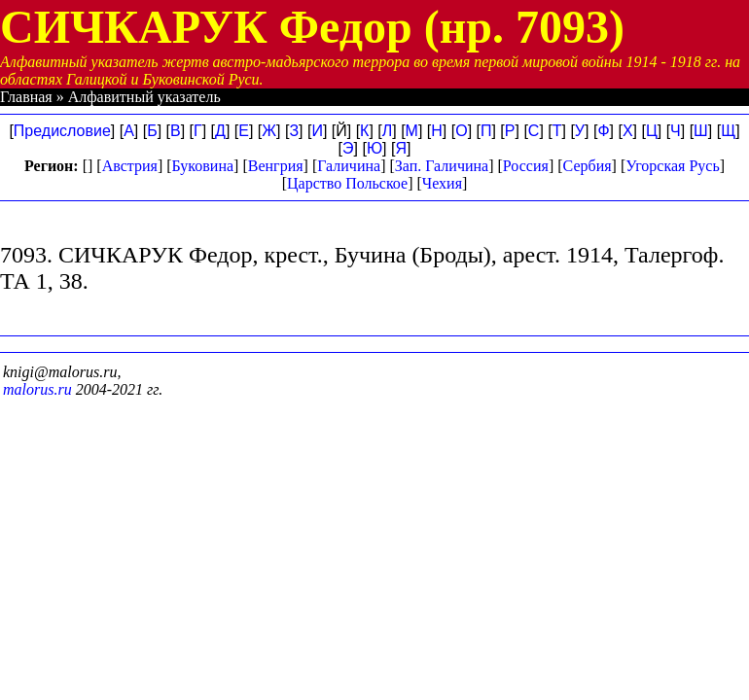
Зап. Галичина (442, 166)
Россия (526, 166)
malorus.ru (37, 389)
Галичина (349, 166)
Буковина (203, 166)
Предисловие (62, 131)
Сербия (588, 166)
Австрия (130, 166)
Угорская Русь (672, 166)
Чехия (442, 183)
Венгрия (276, 166)
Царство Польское (347, 183)
